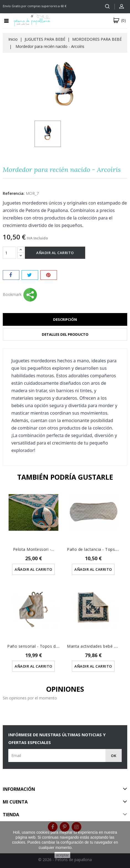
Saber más (82, 848)
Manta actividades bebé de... (94, 646)
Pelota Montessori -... (34, 549)
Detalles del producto (65, 334)
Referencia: (14, 193)
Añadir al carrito (55, 253)
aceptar (62, 855)
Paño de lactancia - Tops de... (95, 549)
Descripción (65, 319)
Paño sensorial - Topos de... (34, 646)
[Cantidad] (9, 253)
